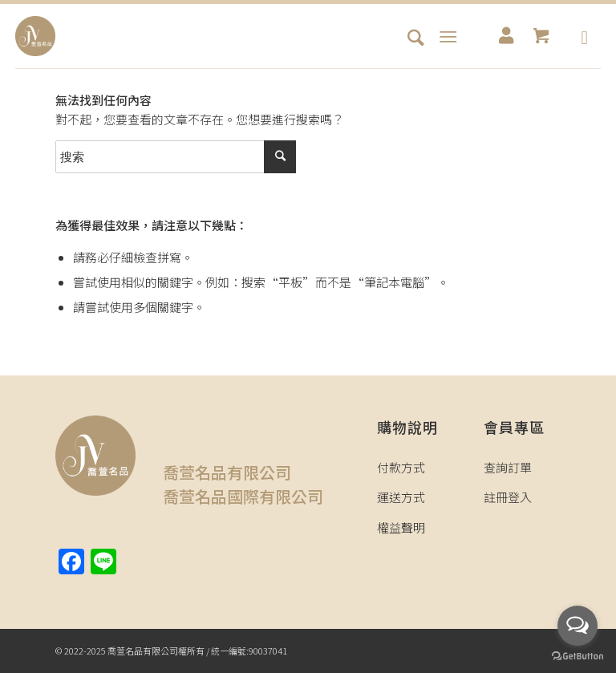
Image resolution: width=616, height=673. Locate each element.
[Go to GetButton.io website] (577, 657)
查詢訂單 (508, 467)
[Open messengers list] (577, 626)
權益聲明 (401, 527)
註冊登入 (508, 497)
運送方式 (401, 497)
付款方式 (401, 467)
